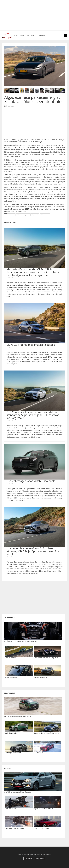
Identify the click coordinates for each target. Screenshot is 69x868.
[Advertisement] (34, 15)
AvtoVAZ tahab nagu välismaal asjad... (18, 792)
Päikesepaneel (45, 215)
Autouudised (19, 36)
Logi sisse (28, 858)
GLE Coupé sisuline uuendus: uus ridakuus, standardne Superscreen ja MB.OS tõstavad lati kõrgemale (33, 415)
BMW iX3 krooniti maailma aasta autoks (31, 345)
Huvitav (42, 36)
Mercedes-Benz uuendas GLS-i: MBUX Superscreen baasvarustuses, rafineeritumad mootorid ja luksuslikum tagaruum (34, 272)
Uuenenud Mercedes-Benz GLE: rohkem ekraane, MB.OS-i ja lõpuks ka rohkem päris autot (33, 551)
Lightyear (27, 215)
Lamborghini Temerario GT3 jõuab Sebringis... (21, 641)
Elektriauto (11, 215)
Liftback (19, 215)
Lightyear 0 (35, 215)
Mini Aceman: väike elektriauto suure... (18, 716)
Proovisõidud (10, 693)
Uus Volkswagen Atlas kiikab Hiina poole (31, 481)
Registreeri (40, 858)
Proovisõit (31, 36)
